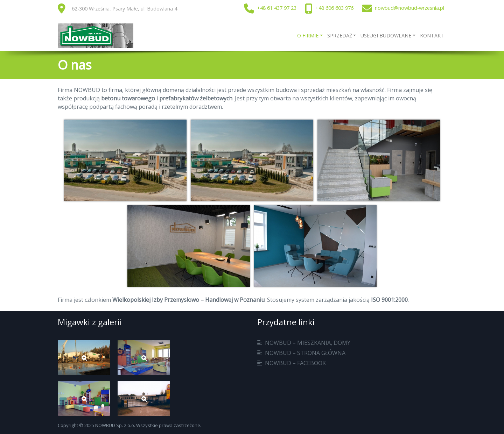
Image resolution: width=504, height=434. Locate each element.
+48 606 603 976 (334, 8)
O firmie (308, 35)
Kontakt (432, 35)
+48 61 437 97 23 (277, 8)
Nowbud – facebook (295, 363)
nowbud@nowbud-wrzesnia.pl (409, 8)
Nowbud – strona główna (305, 353)
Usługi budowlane (386, 35)
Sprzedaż (340, 35)
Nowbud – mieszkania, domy (308, 343)
